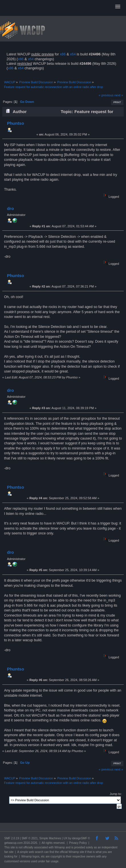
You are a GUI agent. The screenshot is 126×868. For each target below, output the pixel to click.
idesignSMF (80, 838)
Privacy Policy (78, 843)
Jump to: (116, 794)
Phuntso (15, 123)
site (13, 847)
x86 (63, 54)
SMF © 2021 (30, 838)
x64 (73, 54)
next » (119, 95)
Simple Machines (50, 838)
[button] (118, 7)
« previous (106, 95)
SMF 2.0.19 (12, 838)
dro (10, 208)
